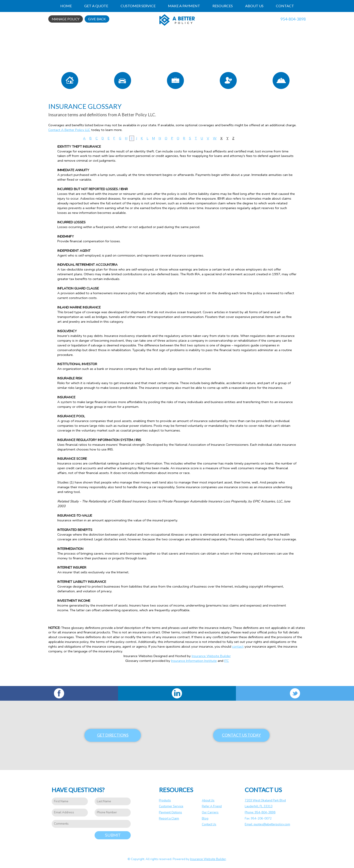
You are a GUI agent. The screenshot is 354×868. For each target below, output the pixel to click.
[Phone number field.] (113, 813)
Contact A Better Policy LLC (69, 147)
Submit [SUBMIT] (113, 835)
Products (165, 800)
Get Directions (113, 735)
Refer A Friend (212, 807)
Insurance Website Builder (211, 673)
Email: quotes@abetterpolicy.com (267, 824)
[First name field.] (70, 801)
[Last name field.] (113, 801)
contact (238, 664)
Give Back (97, 19)
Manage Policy (66, 19)
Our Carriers (210, 812)
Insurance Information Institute (194, 678)
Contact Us (209, 824)
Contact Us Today (241, 735)
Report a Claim (169, 819)
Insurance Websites (138, 673)
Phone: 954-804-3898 (260, 812)
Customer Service (171, 807)
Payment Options (170, 812)
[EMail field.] (70, 813)
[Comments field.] (91, 824)
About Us (208, 800)
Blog (205, 819)
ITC (227, 678)
